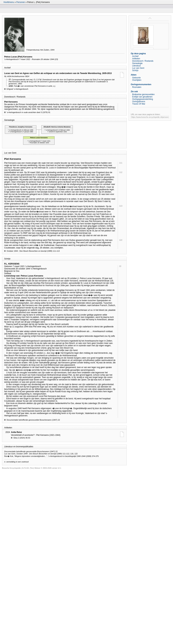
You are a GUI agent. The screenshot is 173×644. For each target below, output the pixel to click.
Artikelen (136, 59)
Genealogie (137, 63)
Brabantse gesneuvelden (143, 94)
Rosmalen (137, 87)
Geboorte (136, 78)
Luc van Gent (138, 68)
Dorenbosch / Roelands (143, 61)
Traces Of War (139, 104)
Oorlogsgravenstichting (143, 99)
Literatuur (136, 66)
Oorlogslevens (139, 102)
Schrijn (135, 70)
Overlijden (137, 80)
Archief (135, 56)
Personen (21, 2)
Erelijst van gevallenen (142, 97)
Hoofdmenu (9, 2)
